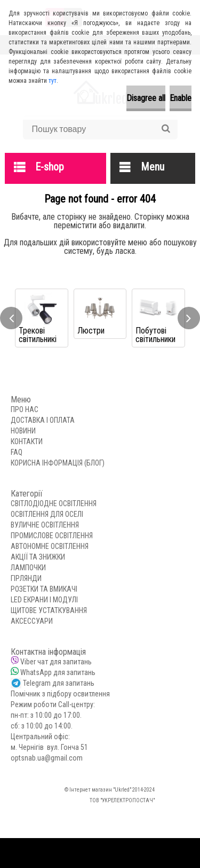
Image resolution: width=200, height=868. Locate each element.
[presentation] (11, 318)
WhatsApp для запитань (58, 672)
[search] (166, 129)
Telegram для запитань (59, 683)
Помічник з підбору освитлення (60, 694)
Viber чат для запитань (56, 662)
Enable (181, 98)
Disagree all (146, 98)
